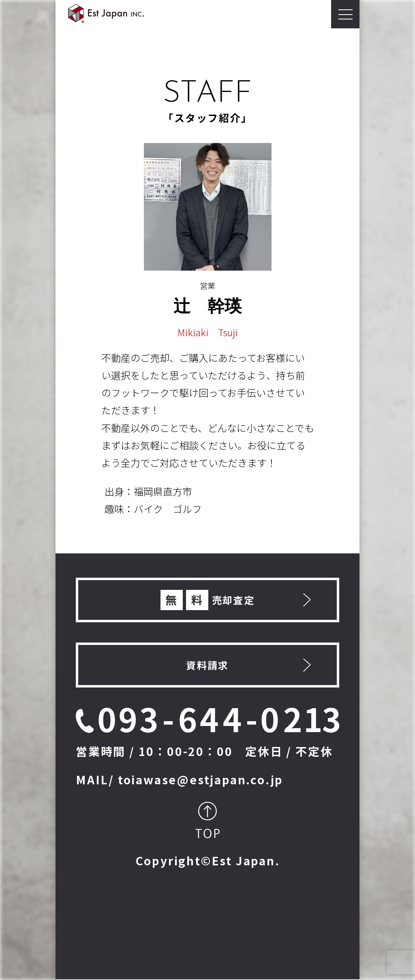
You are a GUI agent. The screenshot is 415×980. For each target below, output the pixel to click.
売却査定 (208, 600)
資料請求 (207, 665)
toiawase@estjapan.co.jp (201, 779)
